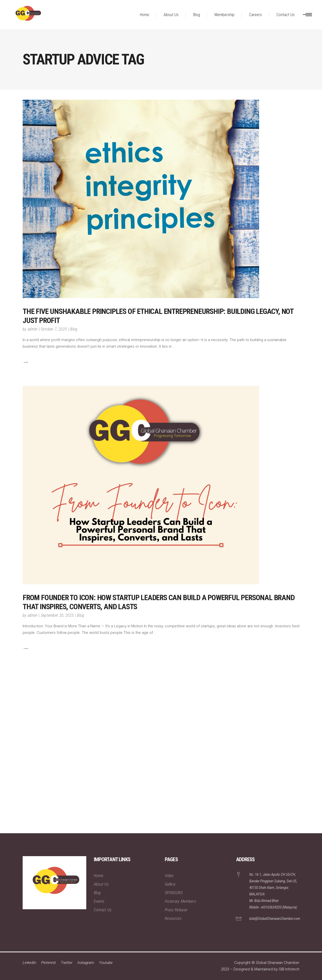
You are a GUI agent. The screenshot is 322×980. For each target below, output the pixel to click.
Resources (173, 918)
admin (33, 329)
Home (99, 876)
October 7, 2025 (54, 329)
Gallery (170, 884)
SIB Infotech (289, 969)
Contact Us (103, 910)
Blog (74, 329)
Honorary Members (180, 901)
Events (99, 901)
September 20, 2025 (57, 615)
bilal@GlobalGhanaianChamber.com (275, 919)
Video (169, 876)
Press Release (176, 910)
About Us (101, 884)
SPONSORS (174, 893)
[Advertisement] (151, 758)
